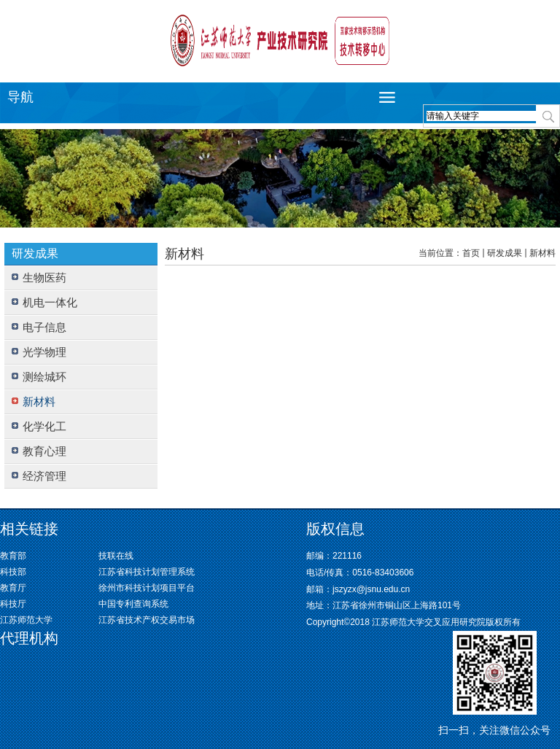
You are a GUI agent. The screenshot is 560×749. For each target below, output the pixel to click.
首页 (471, 253)
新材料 (542, 253)
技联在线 (116, 556)
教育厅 (13, 588)
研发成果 (505, 253)
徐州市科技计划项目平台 (147, 588)
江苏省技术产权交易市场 (147, 620)
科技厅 (13, 604)
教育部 (13, 556)
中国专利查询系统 (133, 604)
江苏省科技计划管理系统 (147, 572)
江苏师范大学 (26, 620)
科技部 (13, 572)
